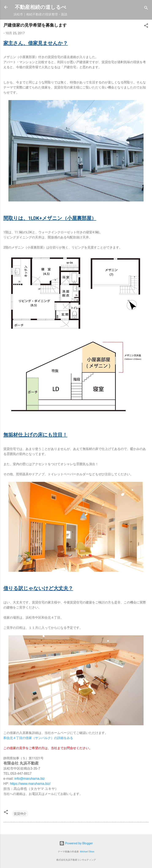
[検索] (146, 9)
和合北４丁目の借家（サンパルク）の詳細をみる (38, 738)
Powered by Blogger (76, 843)
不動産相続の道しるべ (41, 7)
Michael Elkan (87, 852)
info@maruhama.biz (29, 779)
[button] (146, 26)
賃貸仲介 (20, 814)
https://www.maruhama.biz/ (30, 784)
